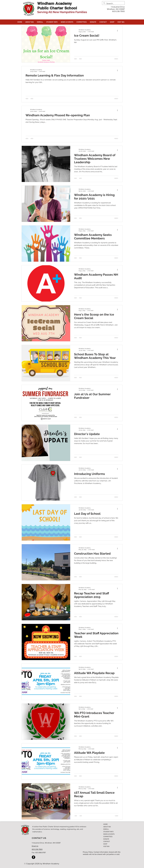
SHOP (105, 844)
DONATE (106, 839)
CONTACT (107, 841)
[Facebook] (34, 857)
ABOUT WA (107, 827)
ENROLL (106, 829)
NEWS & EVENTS (109, 834)
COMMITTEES (108, 837)
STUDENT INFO (108, 832)
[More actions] (118, 31)
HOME (105, 824)
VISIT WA (106, 846)
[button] (30, 22)
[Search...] (113, 3)
